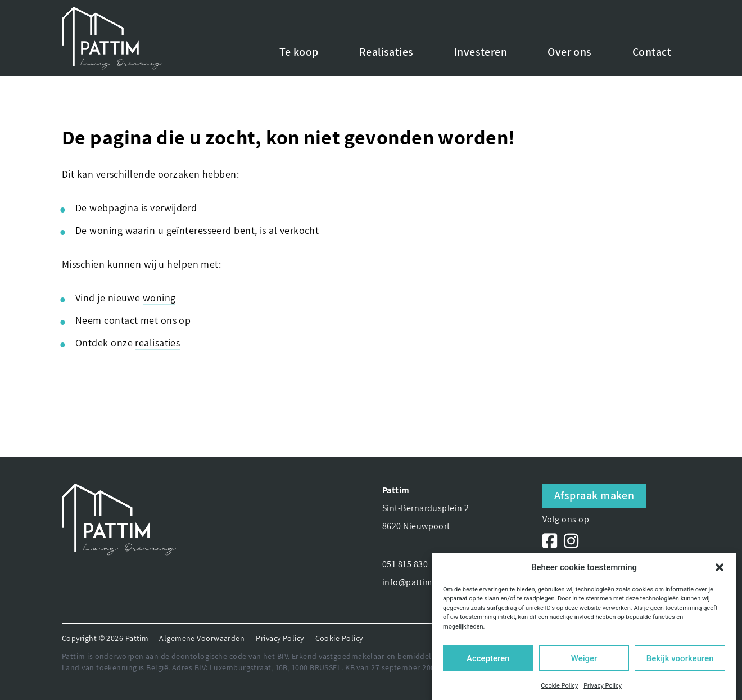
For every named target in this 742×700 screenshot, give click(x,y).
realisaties (157, 343)
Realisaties (386, 52)
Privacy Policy (603, 686)
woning (159, 298)
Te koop (299, 52)
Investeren (481, 52)
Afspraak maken (594, 495)
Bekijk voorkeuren (680, 658)
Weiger (584, 658)
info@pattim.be (413, 582)
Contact (652, 52)
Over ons (570, 52)
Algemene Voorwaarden (202, 638)
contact (121, 320)
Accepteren (488, 658)
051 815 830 (405, 564)
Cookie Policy (559, 686)
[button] (720, 567)
